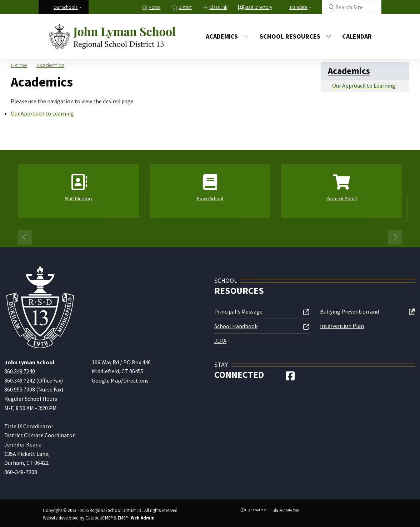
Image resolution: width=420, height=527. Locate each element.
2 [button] (215, 236)
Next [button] (395, 237)
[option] (79, 194)
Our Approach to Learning (42, 113)
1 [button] (205, 236)
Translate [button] (299, 7)
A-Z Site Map (286, 510)
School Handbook (236, 326)
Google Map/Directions (120, 380)
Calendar (357, 36)
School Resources (294, 36)
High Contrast (256, 510)
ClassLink (218, 7)
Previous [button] (25, 237)
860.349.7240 (20, 371)
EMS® (123, 518)
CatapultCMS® (99, 518)
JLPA (220, 341)
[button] (67, 7)
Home (154, 7)
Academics (227, 36)
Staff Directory (258, 7)
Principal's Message (238, 311)
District (185, 7)
